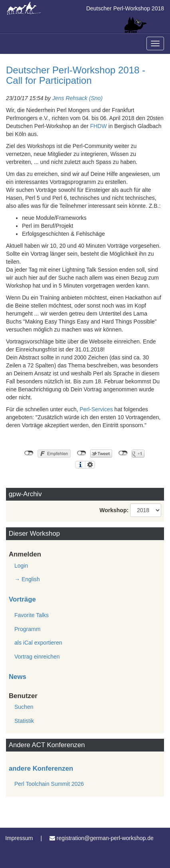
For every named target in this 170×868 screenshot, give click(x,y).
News (18, 677)
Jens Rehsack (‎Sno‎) (77, 98)
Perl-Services (96, 409)
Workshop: (114, 510)
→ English (27, 579)
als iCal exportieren (38, 643)
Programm (27, 629)
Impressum (19, 838)
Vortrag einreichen (37, 657)
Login (21, 566)
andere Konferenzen (41, 768)
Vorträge (22, 599)
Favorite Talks (32, 615)
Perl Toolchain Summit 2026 (49, 784)
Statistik (24, 721)
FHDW (99, 126)
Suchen (24, 707)
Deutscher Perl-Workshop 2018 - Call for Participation (76, 75)
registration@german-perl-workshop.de (105, 838)
